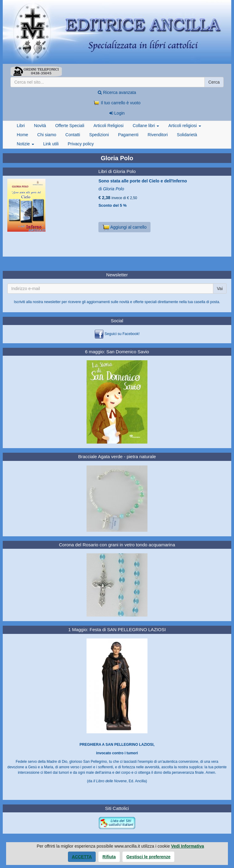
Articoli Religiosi (109, 126)
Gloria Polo (113, 189)
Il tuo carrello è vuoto (117, 103)
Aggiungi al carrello (124, 227)
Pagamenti (128, 135)
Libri (21, 126)
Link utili (51, 144)
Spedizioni (99, 135)
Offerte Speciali (70, 126)
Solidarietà (187, 135)
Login (117, 113)
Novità (40, 126)
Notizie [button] (25, 144)
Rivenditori (158, 135)
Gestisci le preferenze (149, 857)
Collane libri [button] (146, 126)
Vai (220, 289)
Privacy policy (81, 144)
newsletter (52, 302)
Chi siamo (47, 135)
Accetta (82, 857)
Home (22, 135)
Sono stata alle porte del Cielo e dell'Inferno (143, 181)
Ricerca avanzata (117, 92)
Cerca (214, 82)
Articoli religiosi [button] (184, 126)
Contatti (73, 135)
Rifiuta (109, 857)
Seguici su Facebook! (122, 334)
